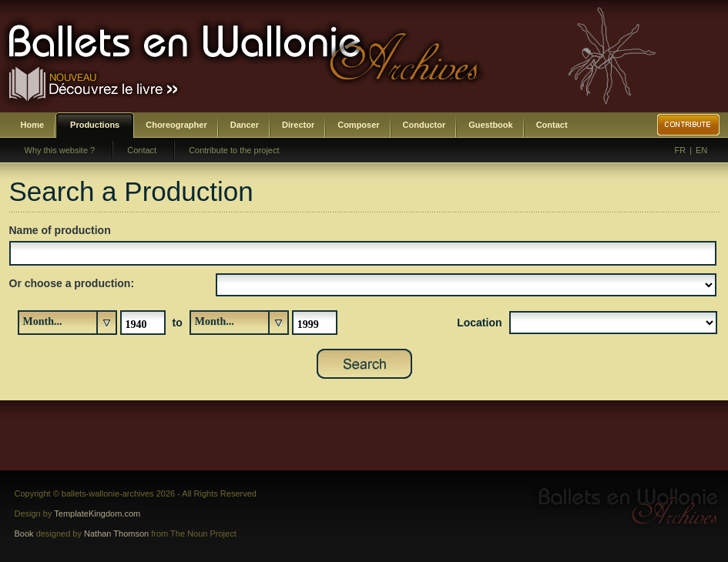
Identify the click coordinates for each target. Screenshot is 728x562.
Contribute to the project (234, 150)
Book (24, 534)
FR (681, 150)
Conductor (424, 125)
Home (33, 125)
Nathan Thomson (116, 534)
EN (701, 150)
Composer (358, 125)
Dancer (245, 125)
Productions (95, 125)
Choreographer (176, 125)
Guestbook (490, 125)
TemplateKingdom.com (97, 513)
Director (298, 125)
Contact (552, 125)
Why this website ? (60, 150)
